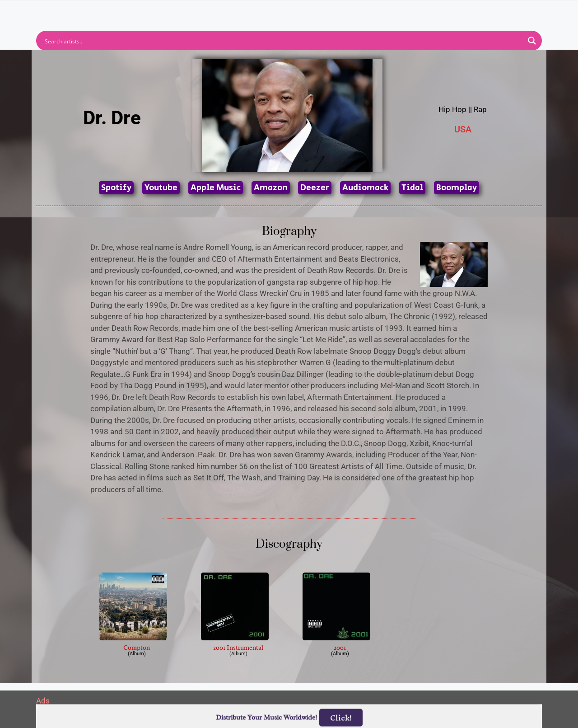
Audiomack (365, 188)
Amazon (271, 188)
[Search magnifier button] (532, 41)
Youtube (161, 188)
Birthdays (400, 10)
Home (168, 10)
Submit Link (341, 10)
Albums (249, 10)
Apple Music (216, 188)
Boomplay (457, 188)
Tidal (412, 188)
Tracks (292, 10)
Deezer (315, 188)
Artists (207, 10)
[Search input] (283, 41)
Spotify (116, 188)
